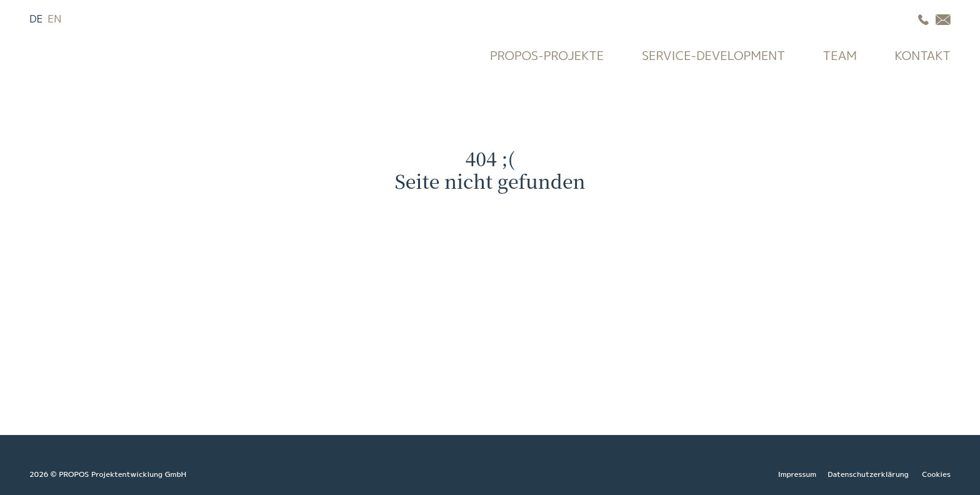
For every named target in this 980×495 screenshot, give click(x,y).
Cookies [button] (936, 474)
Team (840, 55)
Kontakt (923, 55)
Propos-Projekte (547, 55)
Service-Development (713, 55)
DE (36, 18)
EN (54, 18)
